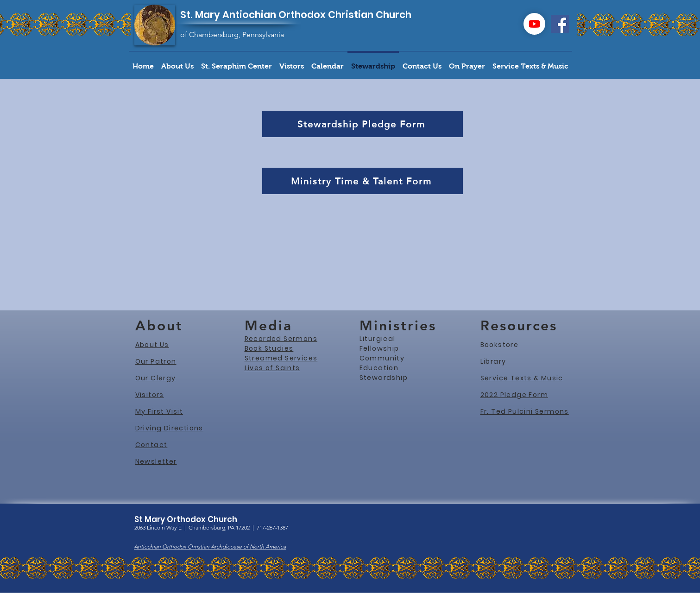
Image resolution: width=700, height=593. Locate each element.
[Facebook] (560, 24)
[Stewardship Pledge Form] (363, 124)
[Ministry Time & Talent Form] (363, 181)
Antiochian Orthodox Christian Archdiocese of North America (210, 546)
